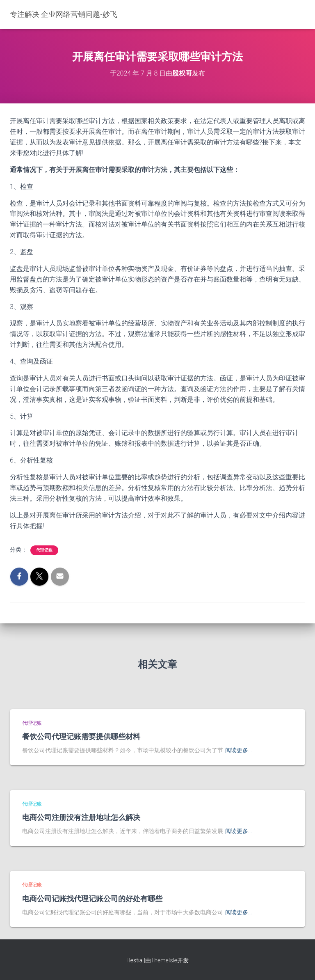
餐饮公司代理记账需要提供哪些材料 (81, 736)
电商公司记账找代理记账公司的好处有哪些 (92, 898)
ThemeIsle (164, 960)
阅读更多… (239, 750)
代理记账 (44, 550)
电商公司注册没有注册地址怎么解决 (81, 817)
